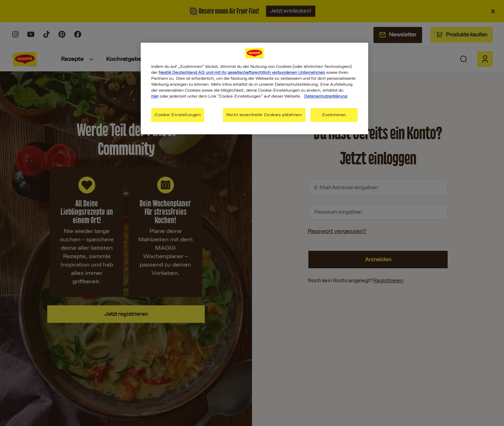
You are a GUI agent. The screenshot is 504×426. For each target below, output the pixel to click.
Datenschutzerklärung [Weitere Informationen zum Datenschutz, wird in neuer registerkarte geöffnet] (326, 96)
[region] (254, 88)
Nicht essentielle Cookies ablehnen (264, 115)
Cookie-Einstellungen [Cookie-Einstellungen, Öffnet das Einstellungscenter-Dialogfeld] (178, 115)
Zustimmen (334, 115)
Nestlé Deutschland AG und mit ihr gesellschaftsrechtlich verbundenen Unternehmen (242, 72)
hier (155, 96)
